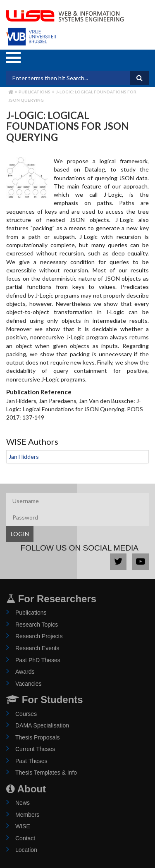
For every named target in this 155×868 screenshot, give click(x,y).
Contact (25, 838)
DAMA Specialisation (42, 725)
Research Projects (39, 636)
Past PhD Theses (38, 660)
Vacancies (29, 684)
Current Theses (35, 749)
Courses (26, 714)
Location (26, 850)
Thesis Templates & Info (46, 773)
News (23, 803)
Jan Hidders (24, 457)
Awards (25, 672)
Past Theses (31, 761)
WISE (23, 826)
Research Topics (37, 625)
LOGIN (20, 534)
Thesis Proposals (37, 737)
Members (27, 815)
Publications (35, 92)
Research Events (37, 648)
